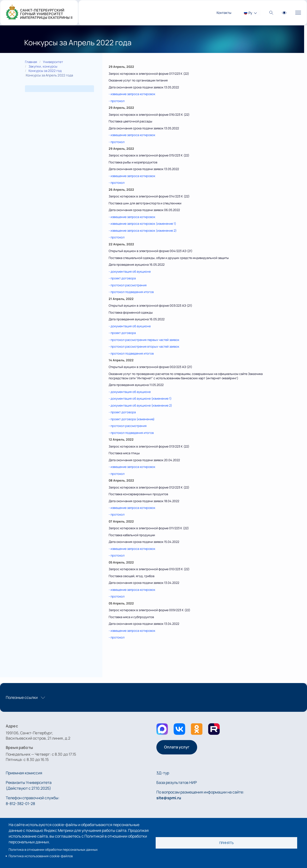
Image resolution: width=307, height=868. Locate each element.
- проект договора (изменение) (132, 419)
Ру (250, 13)
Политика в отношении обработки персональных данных (53, 850)
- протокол (117, 101)
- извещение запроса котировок (132, 94)
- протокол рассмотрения (128, 285)
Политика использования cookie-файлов (41, 856)
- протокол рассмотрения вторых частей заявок (144, 346)
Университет (53, 62)
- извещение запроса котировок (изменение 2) (143, 230)
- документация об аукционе (130, 271)
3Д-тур (163, 773)
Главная (31, 62)
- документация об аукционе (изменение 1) (140, 398)
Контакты (224, 13)
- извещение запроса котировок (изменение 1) (142, 224)
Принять (226, 843)
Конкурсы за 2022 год (45, 71)
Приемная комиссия (24, 773)
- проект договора (122, 278)
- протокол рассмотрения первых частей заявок (144, 340)
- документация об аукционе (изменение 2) (140, 405)
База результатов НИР (177, 782)
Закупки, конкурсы (43, 66)
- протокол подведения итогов (131, 292)
